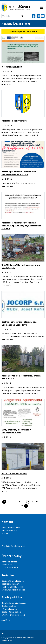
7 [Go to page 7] (24, 502)
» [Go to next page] (26, 506)
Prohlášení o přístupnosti (13, 546)
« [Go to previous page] (4, 502)
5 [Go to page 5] (15, 502)
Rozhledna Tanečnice (12, 584)
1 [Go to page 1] (9, 502)
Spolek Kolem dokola (11, 612)
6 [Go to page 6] (19, 502)
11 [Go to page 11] (41, 502)
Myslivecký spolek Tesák (13, 615)
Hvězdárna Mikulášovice (13, 587)
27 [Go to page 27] (22, 506)
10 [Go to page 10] (37, 502)
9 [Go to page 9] (33, 502)
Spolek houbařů (9, 606)
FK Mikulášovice (9, 609)
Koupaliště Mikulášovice (13, 581)
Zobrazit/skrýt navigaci (23, 31)
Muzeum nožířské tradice (13, 590)
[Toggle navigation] (41, 7)
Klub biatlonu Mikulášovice (14, 603)
